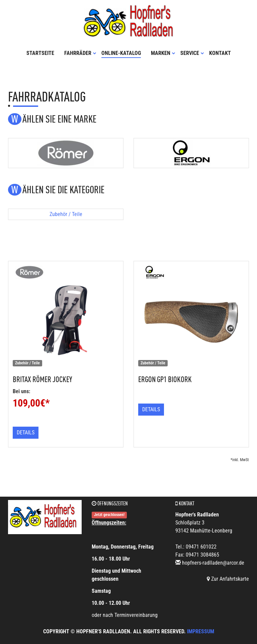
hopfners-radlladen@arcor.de (213, 563)
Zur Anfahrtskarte (228, 579)
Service (192, 53)
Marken (163, 53)
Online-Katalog (121, 53)
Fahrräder (80, 53)
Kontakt (220, 53)
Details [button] (26, 433)
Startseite (40, 53)
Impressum (201, 631)
